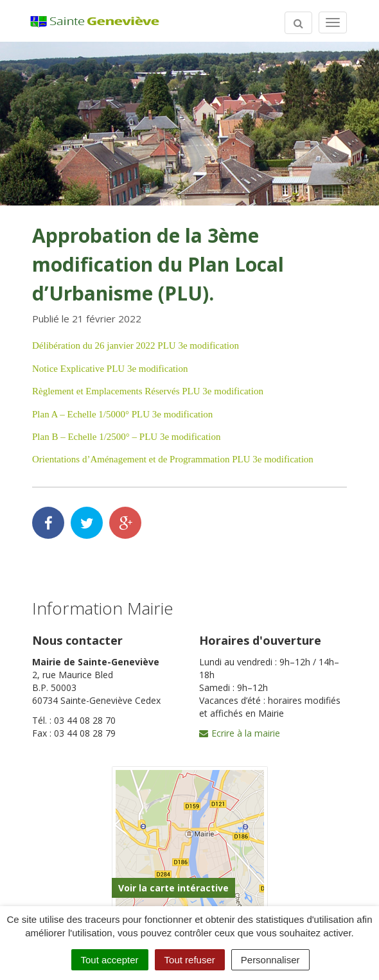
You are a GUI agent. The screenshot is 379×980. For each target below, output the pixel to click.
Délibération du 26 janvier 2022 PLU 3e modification (136, 346)
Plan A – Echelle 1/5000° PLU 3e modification (122, 414)
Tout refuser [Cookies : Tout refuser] (190, 960)
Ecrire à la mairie (240, 733)
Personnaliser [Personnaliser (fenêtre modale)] (270, 960)
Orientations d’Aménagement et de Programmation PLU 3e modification (173, 459)
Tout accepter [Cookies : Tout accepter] (110, 960)
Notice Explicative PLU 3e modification (110, 369)
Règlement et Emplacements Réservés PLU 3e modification (148, 391)
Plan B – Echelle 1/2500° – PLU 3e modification (126, 437)
